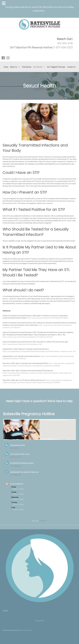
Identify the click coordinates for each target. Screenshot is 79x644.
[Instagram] (8, 58)
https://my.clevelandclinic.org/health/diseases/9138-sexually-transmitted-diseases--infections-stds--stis (39, 351)
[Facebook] (3, 58)
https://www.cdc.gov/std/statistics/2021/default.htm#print (48, 318)
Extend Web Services (26, 630)
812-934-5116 (65, 43)
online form (43, 521)
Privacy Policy (40, 621)
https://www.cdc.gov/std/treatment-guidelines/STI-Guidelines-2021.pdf (27, 337)
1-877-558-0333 (63, 47)
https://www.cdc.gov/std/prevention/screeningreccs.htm (22, 344)
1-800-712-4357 (16, 457)
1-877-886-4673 (16, 475)
